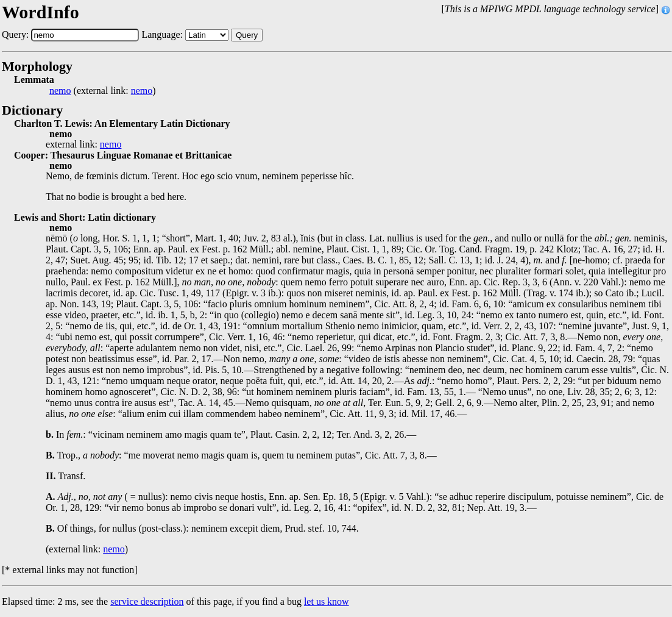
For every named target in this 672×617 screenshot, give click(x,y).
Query (247, 35)
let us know (327, 601)
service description (147, 601)
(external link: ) (103, 91)
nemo (60, 91)
